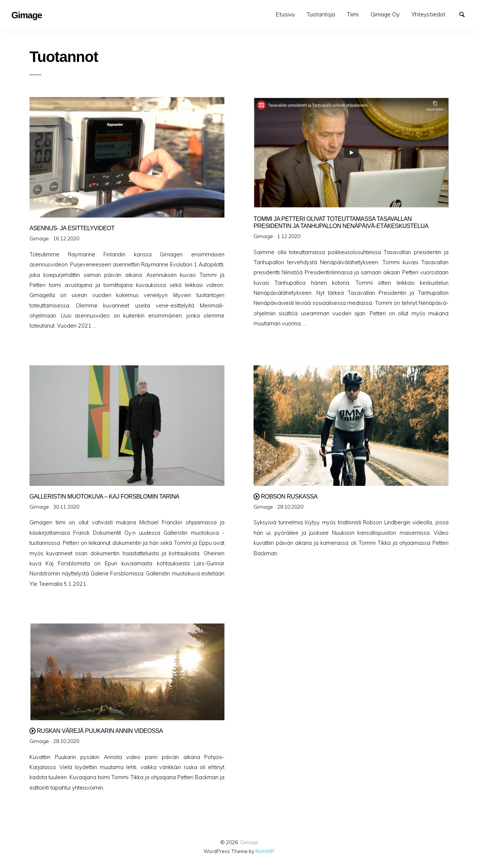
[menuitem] (285, 14)
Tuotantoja (321, 14)
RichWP (265, 851)
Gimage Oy (385, 14)
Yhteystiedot (429, 14)
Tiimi (353, 14)
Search (465, 14)
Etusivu (285, 14)
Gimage (249, 842)
